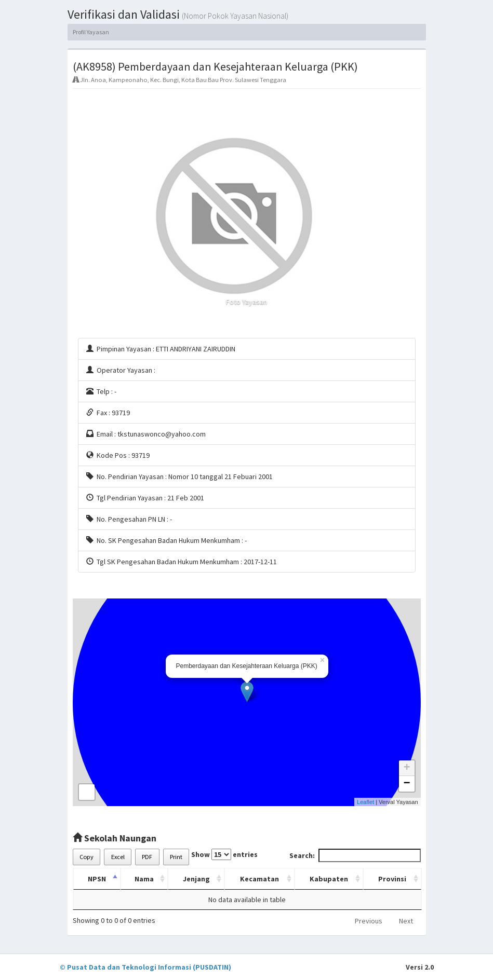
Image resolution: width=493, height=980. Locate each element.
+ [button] (407, 768)
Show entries (224, 854)
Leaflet (365, 802)
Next (406, 921)
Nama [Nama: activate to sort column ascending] (144, 879)
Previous (369, 921)
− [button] (407, 784)
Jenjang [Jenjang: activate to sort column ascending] (196, 879)
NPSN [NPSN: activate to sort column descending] (97, 879)
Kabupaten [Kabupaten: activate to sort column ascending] (329, 879)
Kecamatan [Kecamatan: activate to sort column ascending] (259, 879)
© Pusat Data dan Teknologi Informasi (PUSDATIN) (145, 967)
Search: (355, 855)
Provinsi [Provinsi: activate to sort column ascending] (392, 879)
